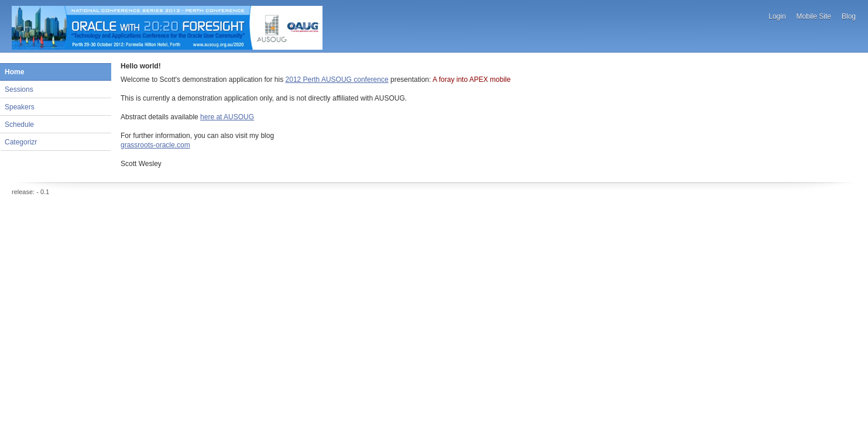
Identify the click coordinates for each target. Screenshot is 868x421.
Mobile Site (814, 16)
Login (777, 16)
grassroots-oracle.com (155, 145)
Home (14, 72)
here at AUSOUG (227, 117)
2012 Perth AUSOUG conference (337, 80)
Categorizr (21, 142)
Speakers (20, 107)
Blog (849, 16)
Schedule (19, 125)
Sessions (19, 89)
